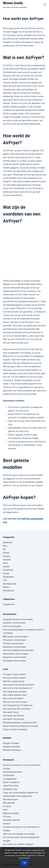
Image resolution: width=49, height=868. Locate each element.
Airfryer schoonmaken (13, 644)
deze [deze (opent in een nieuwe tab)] (9, 479)
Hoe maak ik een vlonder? (15, 692)
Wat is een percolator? (13, 698)
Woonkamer (9, 591)
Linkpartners (9, 604)
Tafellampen (9, 775)
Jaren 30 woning (11, 786)
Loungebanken (10, 779)
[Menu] (45, 5)
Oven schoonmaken (12, 626)
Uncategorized (10, 584)
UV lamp (7, 817)
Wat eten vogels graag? (14, 681)
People (6, 573)
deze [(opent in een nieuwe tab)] (9, 512)
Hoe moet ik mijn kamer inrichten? (19, 685)
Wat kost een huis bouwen (15, 702)
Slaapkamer (9, 577)
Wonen (6, 587)
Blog (5, 546)
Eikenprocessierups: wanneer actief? (20, 723)
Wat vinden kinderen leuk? (15, 695)
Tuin (5, 580)
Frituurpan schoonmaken (15, 640)
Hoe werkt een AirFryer (14, 716)
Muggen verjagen (11, 743)
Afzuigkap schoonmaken (15, 661)
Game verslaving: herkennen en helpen (21, 726)
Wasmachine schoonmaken (16, 654)
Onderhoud (8, 570)
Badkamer (8, 542)
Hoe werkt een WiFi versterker (17, 709)
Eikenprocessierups (12, 750)
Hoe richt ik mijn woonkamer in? (18, 688)
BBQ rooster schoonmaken (15, 637)
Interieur (7, 560)
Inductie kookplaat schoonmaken (18, 650)
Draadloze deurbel (11, 820)
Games (6, 553)
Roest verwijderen (11, 782)
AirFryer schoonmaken (33, 519)
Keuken (6, 567)
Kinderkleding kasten (13, 772)
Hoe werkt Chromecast (14, 719)
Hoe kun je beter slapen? (14, 678)
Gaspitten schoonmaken (14, 623)
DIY (5, 549)
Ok (24, 863)
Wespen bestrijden (12, 747)
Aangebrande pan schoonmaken (18, 619)
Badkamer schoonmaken (15, 647)
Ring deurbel (9, 803)
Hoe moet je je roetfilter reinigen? (18, 844)
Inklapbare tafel (10, 789)
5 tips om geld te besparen (15, 729)
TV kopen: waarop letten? (15, 674)
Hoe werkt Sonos (11, 712)
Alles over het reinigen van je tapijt (19, 834)
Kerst (5, 563)
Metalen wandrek (11, 813)
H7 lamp (7, 806)
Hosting (7, 556)
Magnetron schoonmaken (15, 657)
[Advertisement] (24, 252)
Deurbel (7, 824)
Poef (5, 810)
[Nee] (46, 858)
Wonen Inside (13, 3)
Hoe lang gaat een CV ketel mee (18, 705)
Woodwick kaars (11, 799)
